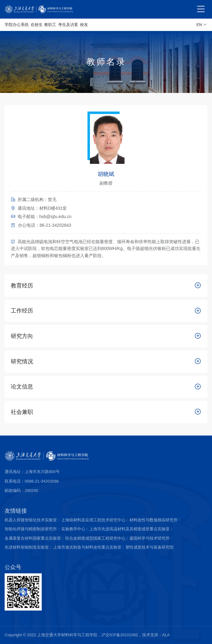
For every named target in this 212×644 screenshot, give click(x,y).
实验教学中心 (73, 529)
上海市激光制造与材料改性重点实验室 (87, 547)
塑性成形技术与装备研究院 (150, 547)
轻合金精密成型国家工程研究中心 (95, 538)
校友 (84, 25)
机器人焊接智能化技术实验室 (31, 520)
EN (202, 25)
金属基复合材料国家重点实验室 (33, 538)
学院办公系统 (17, 25)
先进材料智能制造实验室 (27, 547)
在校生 (37, 25)
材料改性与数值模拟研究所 (154, 520)
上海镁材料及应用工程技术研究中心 (93, 520)
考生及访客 (68, 25)
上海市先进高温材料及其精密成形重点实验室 (129, 529)
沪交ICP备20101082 (120, 635)
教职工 (50, 25)
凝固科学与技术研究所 (150, 538)
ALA (166, 635)
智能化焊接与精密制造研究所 (31, 529)
